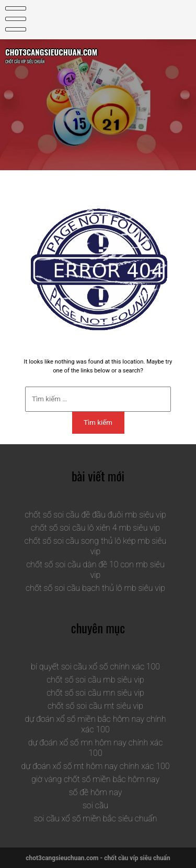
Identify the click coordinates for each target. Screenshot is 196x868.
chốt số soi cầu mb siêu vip (95, 680)
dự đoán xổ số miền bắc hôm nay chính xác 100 (95, 724)
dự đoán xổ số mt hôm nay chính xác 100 (96, 766)
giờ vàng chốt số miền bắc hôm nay (95, 779)
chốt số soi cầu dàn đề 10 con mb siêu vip (95, 570)
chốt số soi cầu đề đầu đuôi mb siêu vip (95, 515)
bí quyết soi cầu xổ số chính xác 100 (95, 667)
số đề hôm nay (96, 792)
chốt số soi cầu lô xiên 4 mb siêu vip (95, 528)
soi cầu (95, 805)
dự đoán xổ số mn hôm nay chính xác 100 (96, 748)
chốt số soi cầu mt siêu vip (95, 706)
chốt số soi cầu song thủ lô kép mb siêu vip (96, 546)
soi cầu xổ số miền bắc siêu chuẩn (96, 818)
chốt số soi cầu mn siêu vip (95, 693)
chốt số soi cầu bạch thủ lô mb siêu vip (95, 588)
